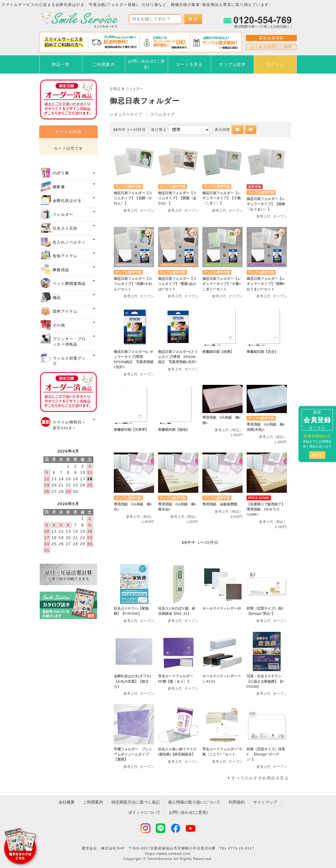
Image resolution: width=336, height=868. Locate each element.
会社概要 (67, 802)
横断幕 (59, 187)
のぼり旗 (61, 173)
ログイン (275, 64)
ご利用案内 (104, 64)
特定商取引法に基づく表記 (136, 802)
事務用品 (61, 270)
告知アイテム (65, 256)
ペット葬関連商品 (69, 284)
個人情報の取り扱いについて (194, 802)
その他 (59, 325)
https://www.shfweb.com (168, 854)
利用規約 (237, 802)
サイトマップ (265, 802)
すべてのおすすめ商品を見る (260, 778)
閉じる (317, 455)
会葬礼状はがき (67, 201)
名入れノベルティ (69, 242)
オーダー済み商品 (68, 392)
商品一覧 (61, 64)
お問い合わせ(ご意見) (147, 64)
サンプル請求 (232, 64)
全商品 (115, 89)
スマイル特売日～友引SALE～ (69, 425)
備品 (57, 298)
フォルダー (134, 89)
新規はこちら (317, 420)
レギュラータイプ (126, 114)
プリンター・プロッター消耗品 (69, 342)
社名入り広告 (65, 228)
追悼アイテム (65, 311)
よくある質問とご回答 (271, 47)
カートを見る (189, 64)
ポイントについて (144, 812)
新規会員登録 (271, 38)
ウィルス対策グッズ (69, 361)
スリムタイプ (162, 114)
